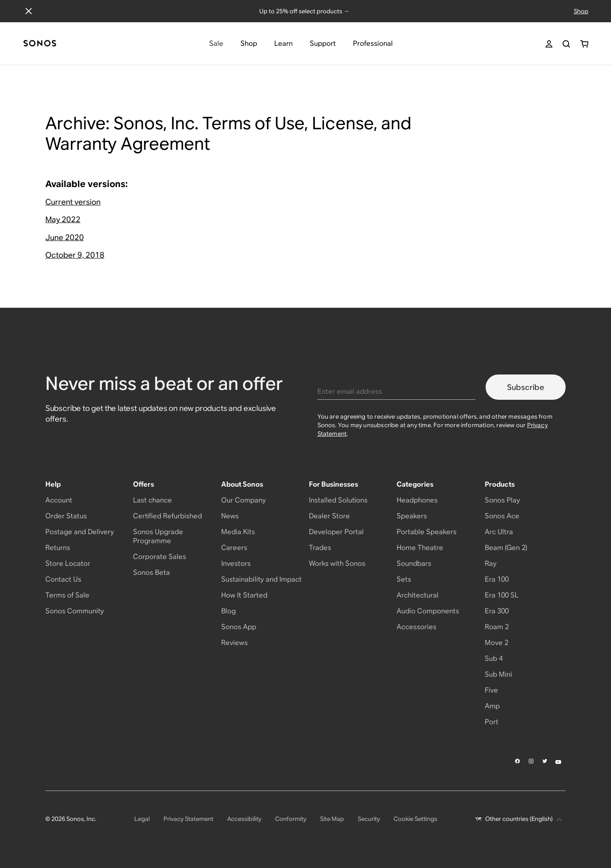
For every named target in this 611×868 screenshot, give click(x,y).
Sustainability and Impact (261, 579)
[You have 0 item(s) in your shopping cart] (584, 44)
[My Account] (549, 44)
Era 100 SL (502, 595)
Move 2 (497, 643)
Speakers (412, 516)
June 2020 (65, 237)
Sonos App (239, 627)
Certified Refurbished (168, 516)
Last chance (153, 500)
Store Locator (68, 563)
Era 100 (497, 579)
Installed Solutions (338, 500)
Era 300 (497, 611)
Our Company (243, 500)
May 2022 (63, 219)
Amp (492, 706)
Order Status (66, 516)
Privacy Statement (188, 819)
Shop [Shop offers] (581, 11)
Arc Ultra (499, 532)
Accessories (417, 627)
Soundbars (414, 563)
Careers (234, 548)
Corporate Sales (160, 557)
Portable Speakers (427, 532)
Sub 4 (494, 658)
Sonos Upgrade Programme (158, 536)
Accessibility (244, 819)
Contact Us (63, 579)
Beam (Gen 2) (506, 548)
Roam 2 (497, 627)
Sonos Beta (151, 572)
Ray (491, 563)
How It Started (244, 595)
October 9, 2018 (75, 255)
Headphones (417, 500)
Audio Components (428, 611)
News (230, 516)
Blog (228, 611)
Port (492, 722)
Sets (404, 579)
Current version (73, 202)
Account (59, 500)
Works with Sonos (337, 563)
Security (369, 819)
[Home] (40, 44)
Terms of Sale (67, 595)
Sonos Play (502, 500)
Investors (236, 563)
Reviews (234, 643)
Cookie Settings (415, 819)
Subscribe (526, 387)
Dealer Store (329, 516)
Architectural (418, 595)
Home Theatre (420, 548)
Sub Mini (498, 674)
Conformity (291, 819)
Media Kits (238, 532)
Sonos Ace (502, 516)
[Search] (566, 44)
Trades (320, 548)
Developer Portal (336, 532)
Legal (142, 819)
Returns (58, 548)
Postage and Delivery (80, 532)
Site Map (332, 819)
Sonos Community (75, 611)
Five (491, 690)
